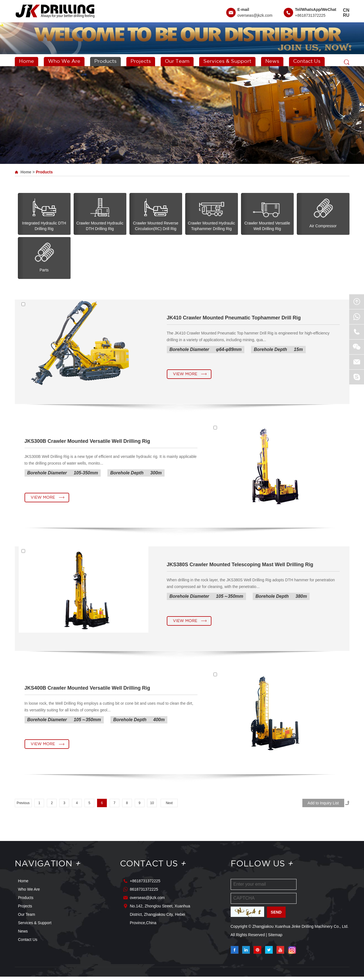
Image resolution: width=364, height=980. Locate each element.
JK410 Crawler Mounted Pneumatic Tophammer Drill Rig (234, 318)
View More (185, 375)
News (272, 61)
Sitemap (275, 938)
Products (105, 61)
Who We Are (64, 61)
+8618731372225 (310, 15)
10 (152, 807)
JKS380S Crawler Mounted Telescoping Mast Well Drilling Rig (240, 567)
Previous (23, 807)
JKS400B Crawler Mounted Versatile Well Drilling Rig (87, 691)
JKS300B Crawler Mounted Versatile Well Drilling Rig (87, 443)
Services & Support (227, 61)
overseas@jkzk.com (255, 15)
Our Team (177, 61)
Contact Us (307, 61)
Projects (141, 61)
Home (26, 61)
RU (346, 15)
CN (346, 10)
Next (169, 807)
